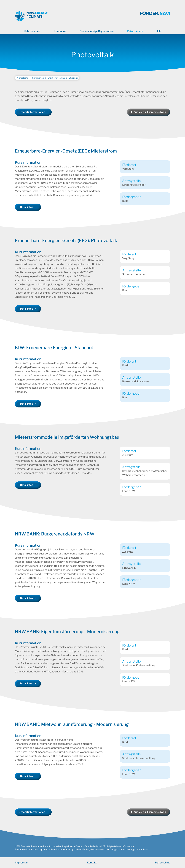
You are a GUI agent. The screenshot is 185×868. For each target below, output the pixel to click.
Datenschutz (163, 863)
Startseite (22, 78)
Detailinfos (27, 207)
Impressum (22, 863)
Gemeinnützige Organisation (97, 31)
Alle (159, 31)
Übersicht (73, 78)
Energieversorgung (56, 78)
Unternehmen (32, 31)
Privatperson (135, 31)
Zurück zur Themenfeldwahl (150, 112)
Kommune (60, 31)
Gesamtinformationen (32, 112)
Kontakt (92, 863)
